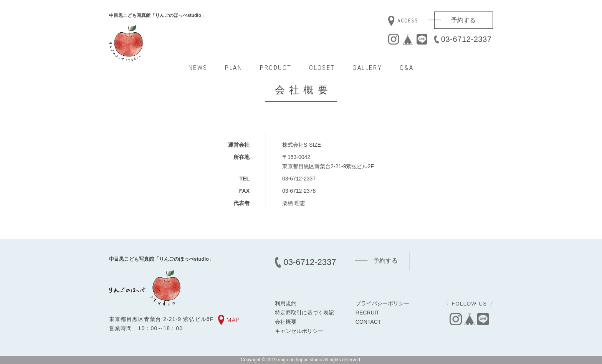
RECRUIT (367, 313)
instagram (394, 39)
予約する (463, 20)
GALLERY (367, 68)
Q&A (407, 68)
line (422, 39)
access (402, 21)
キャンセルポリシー (299, 331)
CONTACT (368, 322)
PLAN (234, 68)
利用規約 (286, 303)
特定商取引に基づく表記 (304, 313)
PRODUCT (276, 68)
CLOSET (322, 68)
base (408, 39)
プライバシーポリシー (382, 303)
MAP (229, 320)
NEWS (198, 68)
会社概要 (286, 322)
